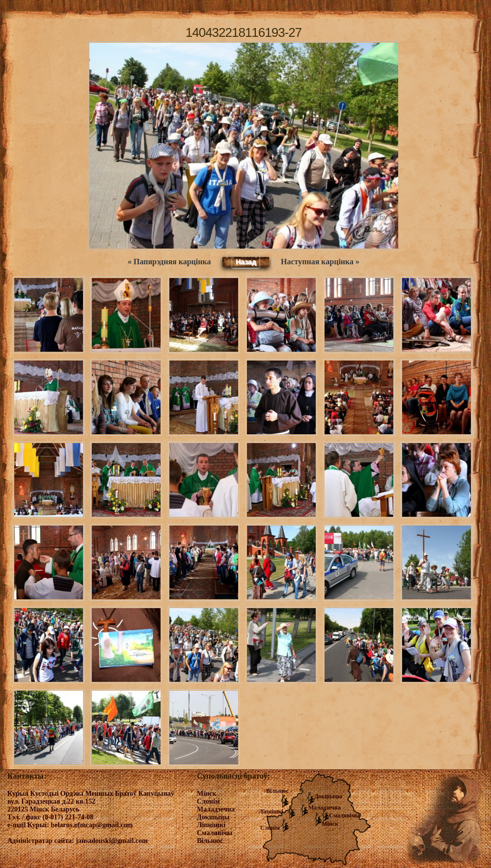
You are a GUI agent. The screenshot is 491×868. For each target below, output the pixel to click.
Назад (246, 262)
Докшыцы (328, 796)
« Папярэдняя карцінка (169, 262)
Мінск (330, 824)
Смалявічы (344, 815)
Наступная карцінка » (320, 262)
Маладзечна (325, 808)
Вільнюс (277, 791)
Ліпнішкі (271, 812)
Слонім (270, 828)
